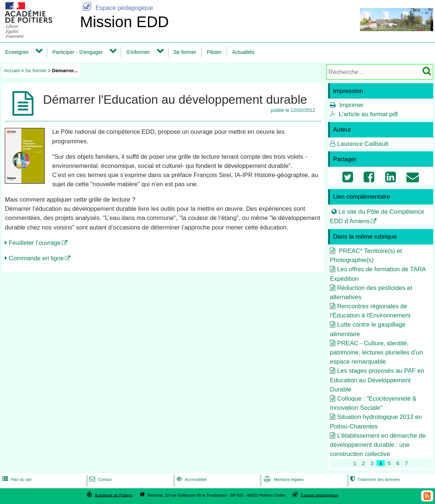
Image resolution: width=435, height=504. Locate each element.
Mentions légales (283, 479)
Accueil (12, 71)
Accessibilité (191, 479)
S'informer (138, 52)
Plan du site (16, 479)
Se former (185, 52)
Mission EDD (124, 22)
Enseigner (17, 52)
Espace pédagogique (116, 8)
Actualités (243, 52)
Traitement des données (374, 479)
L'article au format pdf (368, 114)
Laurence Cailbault (363, 144)
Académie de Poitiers (113, 495)
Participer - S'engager (78, 52)
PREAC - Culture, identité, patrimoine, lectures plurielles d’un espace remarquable (376, 352)
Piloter (214, 52)
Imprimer (351, 105)
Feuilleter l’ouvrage (35, 243)
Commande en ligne (36, 258)
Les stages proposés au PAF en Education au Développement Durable (377, 380)
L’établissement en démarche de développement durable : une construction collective (378, 445)
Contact (100, 479)
